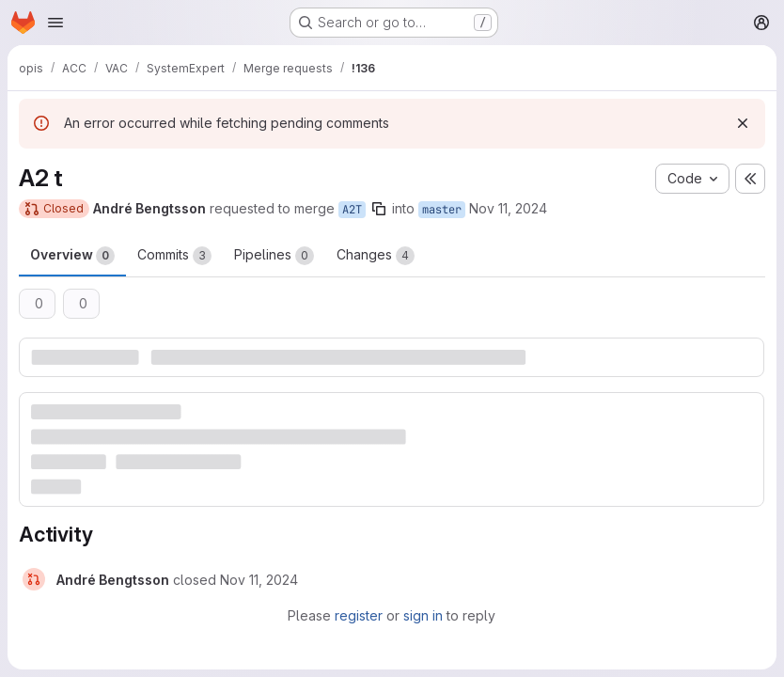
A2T (352, 210)
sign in (423, 615)
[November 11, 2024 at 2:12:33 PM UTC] (259, 580)
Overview (72, 256)
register (359, 615)
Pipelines (274, 256)
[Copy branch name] (379, 209)
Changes (376, 256)
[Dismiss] (743, 123)
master (442, 210)
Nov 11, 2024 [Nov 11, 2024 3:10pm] (508, 208)
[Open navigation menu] (55, 23)
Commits (174, 256)
